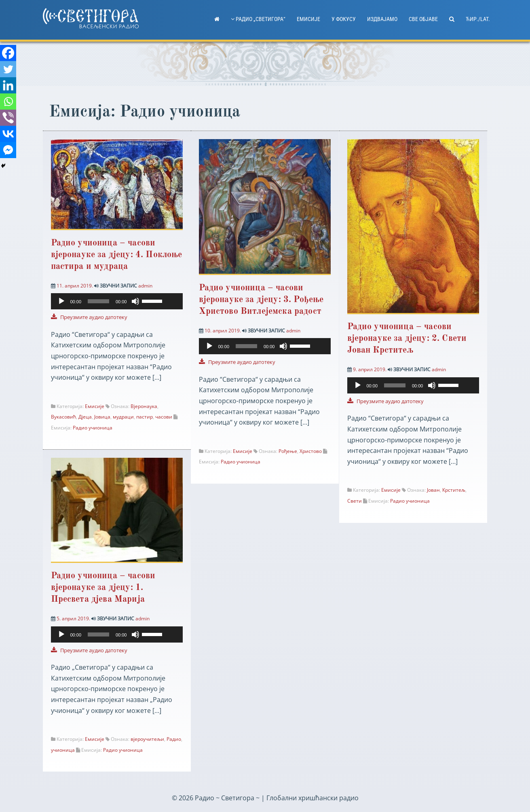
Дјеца (85, 417)
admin (145, 286)
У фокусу (344, 19)
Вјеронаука (144, 406)
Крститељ (454, 490)
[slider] (98, 301)
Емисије (308, 19)
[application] (117, 306)
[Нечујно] (135, 301)
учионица (63, 750)
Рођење (288, 451)
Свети (355, 501)
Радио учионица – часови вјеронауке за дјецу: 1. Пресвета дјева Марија (103, 588)
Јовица (102, 417)
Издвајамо (382, 19)
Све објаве (423, 19)
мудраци (123, 417)
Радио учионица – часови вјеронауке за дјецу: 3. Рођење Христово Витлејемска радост (261, 300)
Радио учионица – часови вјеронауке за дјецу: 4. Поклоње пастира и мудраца (117, 255)
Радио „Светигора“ (258, 19)
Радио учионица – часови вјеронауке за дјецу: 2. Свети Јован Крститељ (407, 338)
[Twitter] (8, 69)
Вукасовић (63, 417)
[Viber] (8, 118)
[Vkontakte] (8, 134)
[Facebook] (8, 53)
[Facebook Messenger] (8, 150)
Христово (311, 451)
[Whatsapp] (8, 101)
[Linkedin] (8, 85)
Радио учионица (93, 428)
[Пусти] (61, 301)
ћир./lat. (478, 19)
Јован (433, 490)
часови (164, 417)
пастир (145, 417)
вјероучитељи (147, 739)
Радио (174, 739)
